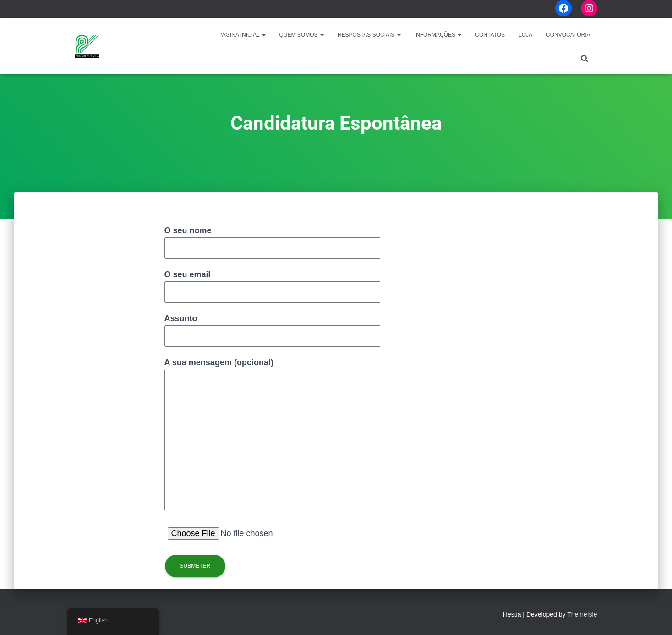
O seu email (272, 283)
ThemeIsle (582, 614)
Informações (438, 35)
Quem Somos (302, 35)
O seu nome (272, 239)
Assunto (272, 327)
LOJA (525, 35)
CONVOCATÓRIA (568, 35)
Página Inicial (242, 35)
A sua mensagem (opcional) (273, 435)
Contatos (490, 35)
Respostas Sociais (369, 35)
